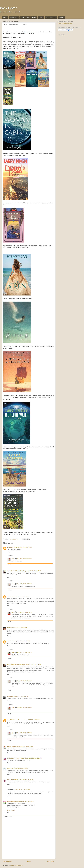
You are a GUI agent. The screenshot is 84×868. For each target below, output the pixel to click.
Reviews (61, 17)
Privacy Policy (25, 17)
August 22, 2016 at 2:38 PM (24, 584)
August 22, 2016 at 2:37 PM (24, 559)
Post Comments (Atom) (16, 865)
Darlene (10, 628)
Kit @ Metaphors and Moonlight (16, 665)
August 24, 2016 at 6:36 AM (21, 768)
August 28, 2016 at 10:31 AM (22, 790)
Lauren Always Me (12, 747)
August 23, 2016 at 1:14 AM (21, 696)
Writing (41, 17)
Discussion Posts (51, 17)
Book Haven (9, 8)
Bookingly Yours (12, 547)
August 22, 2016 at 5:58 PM (20, 628)
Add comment (8, 816)
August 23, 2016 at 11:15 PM (34, 758)
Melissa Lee (11, 641)
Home (5, 17)
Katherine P (11, 596)
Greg (13, 559)
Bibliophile (10, 696)
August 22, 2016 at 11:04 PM (22, 641)
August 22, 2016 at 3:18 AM (24, 547)
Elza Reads (10, 768)
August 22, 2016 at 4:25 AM (33, 571)
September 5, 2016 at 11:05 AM (26, 801)
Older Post (50, 861)
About (34, 17)
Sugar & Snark (11, 810)
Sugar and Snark (29, 32)
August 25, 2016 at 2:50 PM (24, 733)
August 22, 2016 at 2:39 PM (24, 612)
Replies (11, 556)
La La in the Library (13, 780)
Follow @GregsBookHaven (65, 23)
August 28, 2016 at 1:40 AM (26, 780)
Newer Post (7, 861)
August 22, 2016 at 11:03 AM (22, 596)
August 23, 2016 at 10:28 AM (32, 720)
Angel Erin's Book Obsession (16, 720)
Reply (9, 552)
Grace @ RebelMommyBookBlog (17, 571)
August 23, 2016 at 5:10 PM (25, 747)
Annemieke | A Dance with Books (17, 758)
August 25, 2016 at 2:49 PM (24, 681)
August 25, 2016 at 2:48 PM (24, 652)
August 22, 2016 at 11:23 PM (33, 665)
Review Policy (14, 17)
